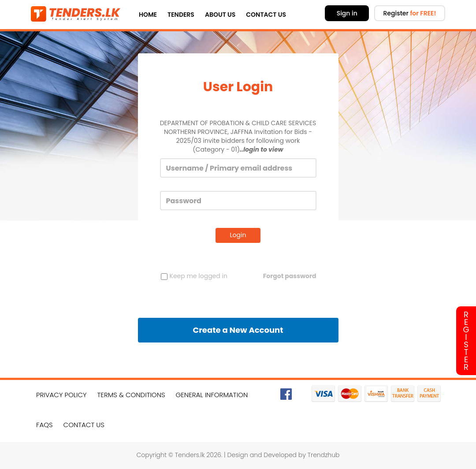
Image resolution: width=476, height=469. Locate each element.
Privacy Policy (61, 395)
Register (409, 13)
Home (148, 15)
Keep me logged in (194, 276)
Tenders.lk (190, 455)
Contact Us (266, 15)
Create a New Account (238, 330)
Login (238, 235)
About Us (220, 15)
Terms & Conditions (131, 395)
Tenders (181, 15)
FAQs (45, 425)
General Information (212, 395)
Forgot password (290, 276)
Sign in (347, 13)
